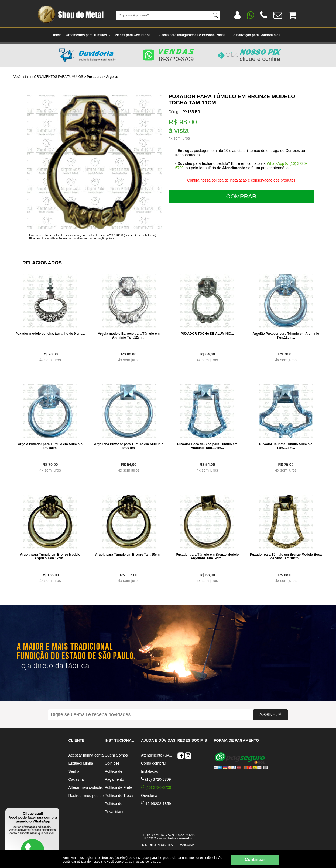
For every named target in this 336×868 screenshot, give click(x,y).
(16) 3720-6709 (156, 779)
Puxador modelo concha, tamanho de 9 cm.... (50, 334)
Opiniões (112, 763)
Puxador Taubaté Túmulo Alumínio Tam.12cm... (286, 446)
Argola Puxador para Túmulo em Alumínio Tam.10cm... (50, 446)
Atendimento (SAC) (157, 755)
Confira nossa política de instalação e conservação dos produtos (241, 180)
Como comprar (154, 763)
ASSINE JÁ (270, 715)
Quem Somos (116, 755)
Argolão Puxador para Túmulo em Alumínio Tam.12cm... (286, 336)
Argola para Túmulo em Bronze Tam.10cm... (129, 555)
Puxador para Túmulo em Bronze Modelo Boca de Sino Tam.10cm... (286, 556)
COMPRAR (241, 196)
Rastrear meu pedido (86, 796)
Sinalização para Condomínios (259, 35)
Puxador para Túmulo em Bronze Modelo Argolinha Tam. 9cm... (207, 556)
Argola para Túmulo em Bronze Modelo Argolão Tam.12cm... (50, 556)
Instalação (150, 771)
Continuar (255, 860)
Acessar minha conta (86, 755)
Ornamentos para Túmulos (88, 35)
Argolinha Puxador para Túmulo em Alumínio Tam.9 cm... (129, 446)
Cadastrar (77, 779)
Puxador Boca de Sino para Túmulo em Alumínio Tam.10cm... (207, 446)
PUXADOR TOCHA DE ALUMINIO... (207, 334)
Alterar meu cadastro (86, 787)
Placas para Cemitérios (135, 35)
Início (57, 35)
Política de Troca (119, 796)
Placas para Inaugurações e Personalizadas (194, 35)
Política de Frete (118, 787)
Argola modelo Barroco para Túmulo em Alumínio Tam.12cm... (129, 336)
